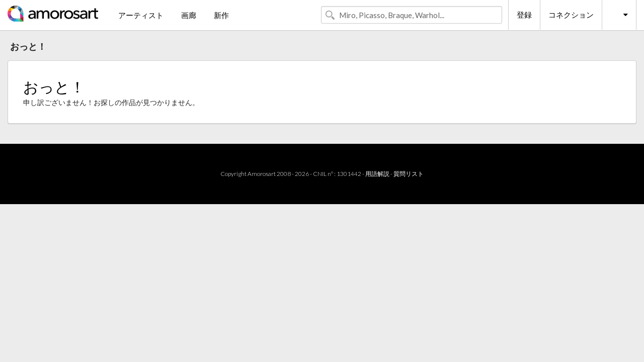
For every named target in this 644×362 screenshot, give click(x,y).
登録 (524, 15)
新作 (221, 15)
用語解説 (377, 174)
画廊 (189, 15)
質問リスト (409, 174)
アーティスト (141, 15)
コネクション (571, 15)
